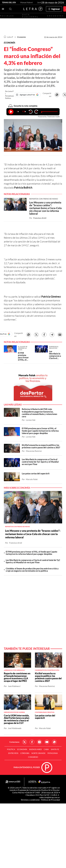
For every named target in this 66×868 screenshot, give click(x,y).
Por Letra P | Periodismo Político (9, 95)
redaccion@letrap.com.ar (49, 797)
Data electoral (30, 16)
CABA (46, 749)
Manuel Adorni (26, 2)
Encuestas (55, 16)
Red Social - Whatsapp (54, 742)
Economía (22, 37)
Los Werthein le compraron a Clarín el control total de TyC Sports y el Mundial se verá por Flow (33, 561)
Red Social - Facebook (32, 742)
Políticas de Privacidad (50, 800)
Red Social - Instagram (39, 742)
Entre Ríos (13, 753)
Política (11, 749)
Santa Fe (55, 749)
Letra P (10, 37)
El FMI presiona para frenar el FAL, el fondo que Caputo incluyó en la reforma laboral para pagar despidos (31, 553)
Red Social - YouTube (47, 742)
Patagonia (53, 753)
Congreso (33, 757)
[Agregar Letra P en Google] (27, 95)
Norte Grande (38, 753)
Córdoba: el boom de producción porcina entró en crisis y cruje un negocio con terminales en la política (32, 570)
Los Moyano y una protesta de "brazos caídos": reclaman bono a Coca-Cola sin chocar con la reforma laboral (33, 534)
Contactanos (14, 742)
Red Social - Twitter (25, 742)
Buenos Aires (36, 749)
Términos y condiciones (30, 800)
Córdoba (25, 753)
